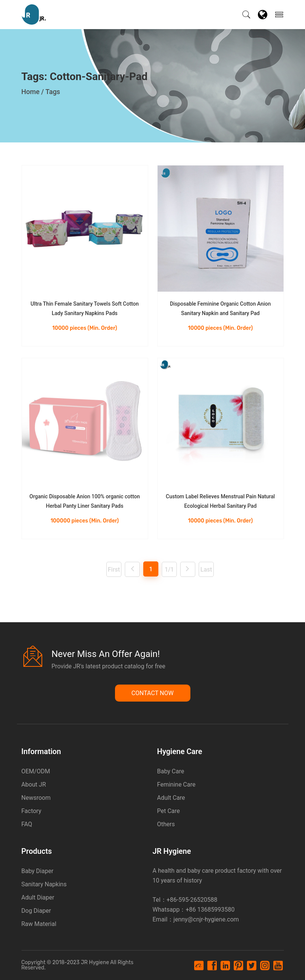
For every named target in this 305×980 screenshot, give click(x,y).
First (114, 570)
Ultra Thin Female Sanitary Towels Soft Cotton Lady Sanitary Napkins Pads (85, 308)
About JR (34, 784)
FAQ (27, 824)
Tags (53, 92)
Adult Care (171, 798)
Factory (31, 811)
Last (206, 570)
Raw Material (39, 924)
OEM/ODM (36, 771)
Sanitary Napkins (44, 884)
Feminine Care (176, 784)
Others (166, 824)
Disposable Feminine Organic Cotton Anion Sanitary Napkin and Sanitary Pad (221, 308)
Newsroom (36, 798)
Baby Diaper (38, 871)
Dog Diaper (36, 911)
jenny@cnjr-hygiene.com (206, 919)
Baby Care (171, 771)
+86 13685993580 (210, 910)
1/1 (169, 570)
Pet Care (169, 811)
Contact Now (153, 693)
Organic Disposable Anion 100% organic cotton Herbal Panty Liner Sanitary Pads (85, 501)
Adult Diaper (38, 897)
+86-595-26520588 (192, 900)
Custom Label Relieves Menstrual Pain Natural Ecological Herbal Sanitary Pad (220, 501)
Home (31, 92)
